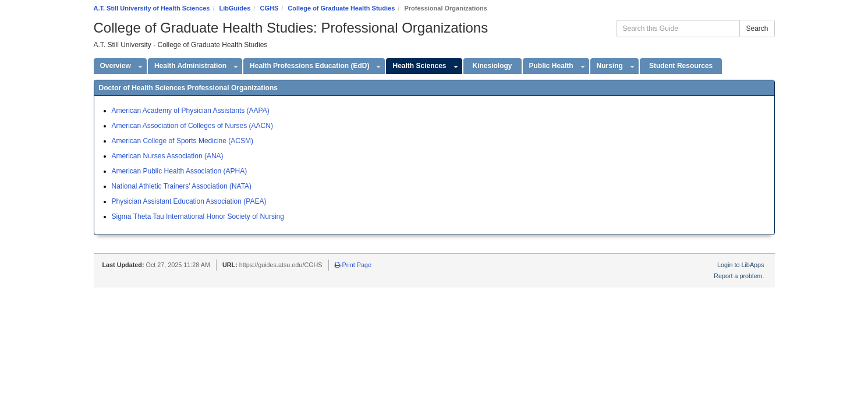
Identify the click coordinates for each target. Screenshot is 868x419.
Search (757, 29)
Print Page (353, 265)
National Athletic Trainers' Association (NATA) (182, 186)
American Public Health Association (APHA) (180, 171)
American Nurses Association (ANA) (168, 156)
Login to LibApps (741, 265)
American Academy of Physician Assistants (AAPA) (191, 111)
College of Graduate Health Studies (341, 8)
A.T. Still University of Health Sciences (152, 8)
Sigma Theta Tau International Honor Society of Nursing (198, 216)
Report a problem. (739, 276)
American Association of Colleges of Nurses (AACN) (192, 126)
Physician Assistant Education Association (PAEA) (189, 201)
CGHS (269, 8)
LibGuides (235, 8)
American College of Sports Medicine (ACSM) (183, 141)
